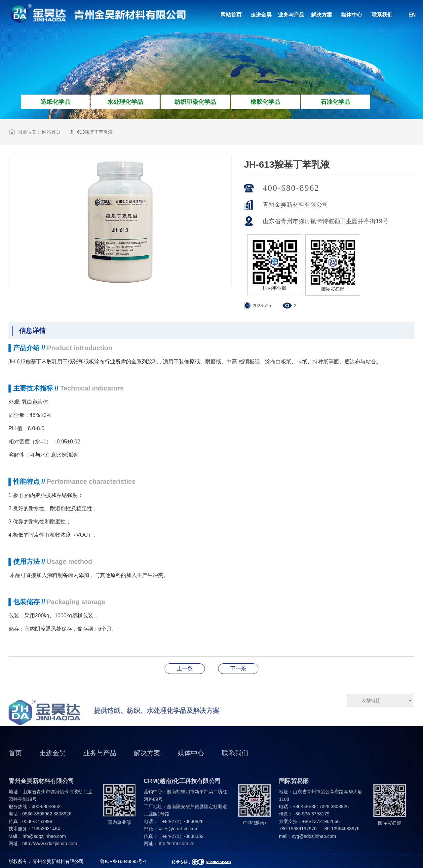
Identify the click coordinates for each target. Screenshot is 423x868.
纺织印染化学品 (195, 102)
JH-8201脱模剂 (185, 668)
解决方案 (147, 763)
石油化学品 (335, 102)
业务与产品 (100, 763)
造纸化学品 (56, 102)
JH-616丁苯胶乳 (238, 668)
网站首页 (51, 132)
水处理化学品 (125, 102)
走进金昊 (53, 763)
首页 (15, 763)
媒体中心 (191, 763)
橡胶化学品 (265, 102)
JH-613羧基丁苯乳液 (91, 132)
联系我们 (235, 763)
